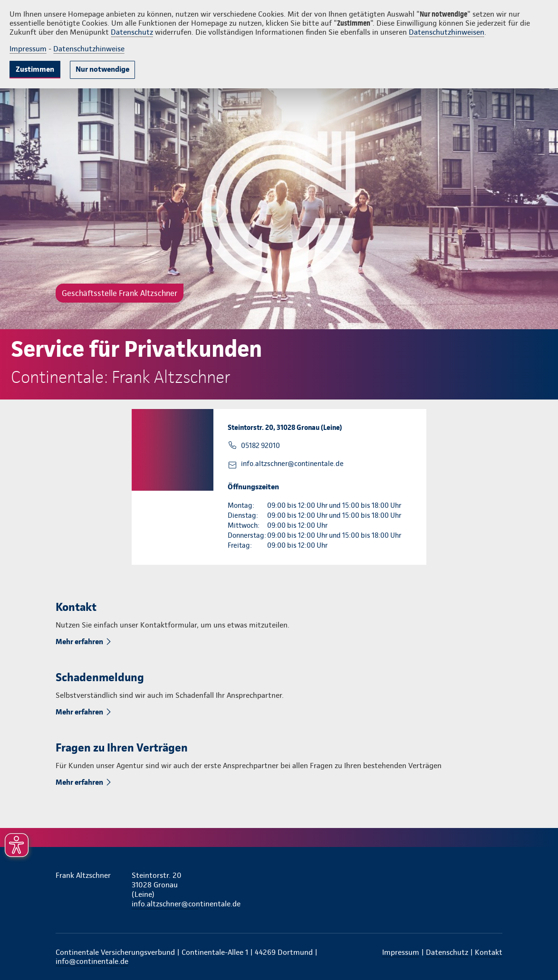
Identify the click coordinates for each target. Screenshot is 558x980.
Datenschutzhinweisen (447, 32)
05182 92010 (260, 446)
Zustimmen (35, 69)
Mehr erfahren (80, 642)
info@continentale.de (92, 961)
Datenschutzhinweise (89, 49)
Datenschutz (132, 32)
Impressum (28, 49)
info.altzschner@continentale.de (292, 464)
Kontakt (489, 952)
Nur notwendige (102, 69)
